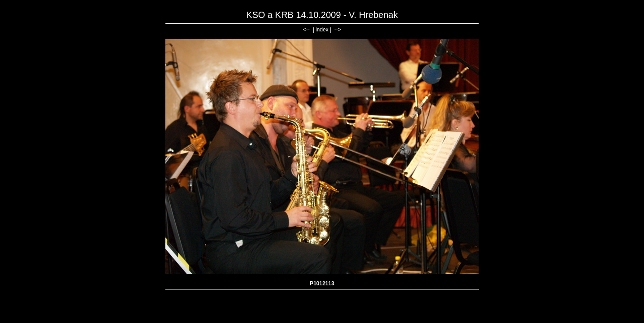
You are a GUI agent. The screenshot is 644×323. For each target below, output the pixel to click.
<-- (306, 30)
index (322, 30)
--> (338, 30)
